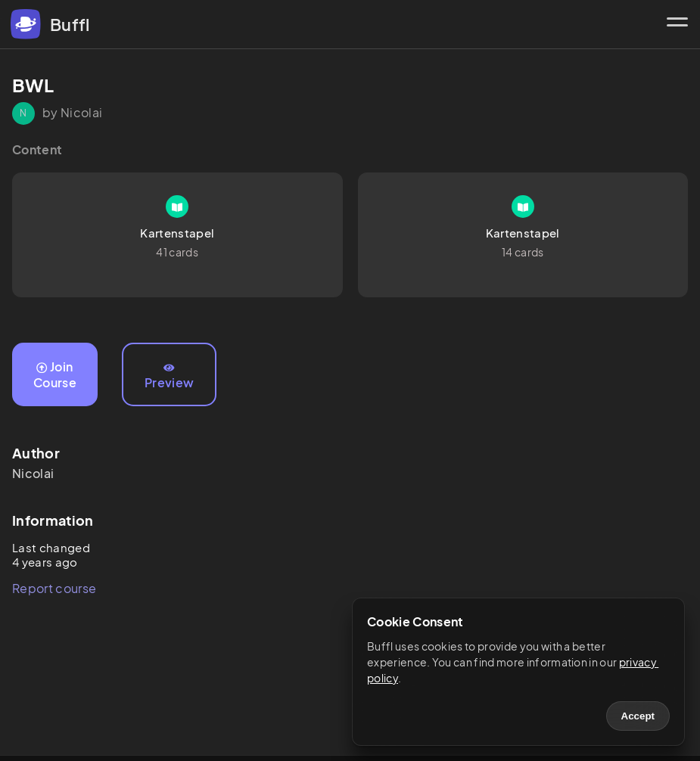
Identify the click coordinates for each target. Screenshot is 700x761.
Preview (169, 377)
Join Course (55, 374)
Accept (638, 716)
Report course (54, 588)
